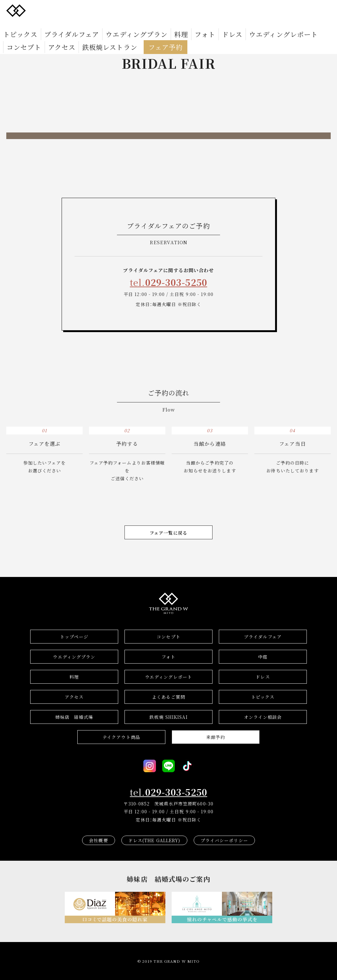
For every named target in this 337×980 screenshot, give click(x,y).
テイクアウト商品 (121, 737)
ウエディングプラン (99, 24)
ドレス (170, 24)
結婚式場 (74, 717)
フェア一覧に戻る (168, 533)
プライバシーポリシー (224, 840)
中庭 (263, 657)
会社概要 (98, 840)
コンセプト (250, 24)
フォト (150, 24)
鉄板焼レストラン (313, 24)
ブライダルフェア (52, 24)
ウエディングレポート (208, 24)
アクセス (278, 24)
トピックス (15, 24)
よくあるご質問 (168, 697)
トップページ (74, 637)
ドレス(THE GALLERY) (154, 840)
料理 (131, 24)
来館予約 (216, 737)
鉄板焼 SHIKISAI (168, 717)
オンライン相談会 (263, 717)
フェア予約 (23, 33)
